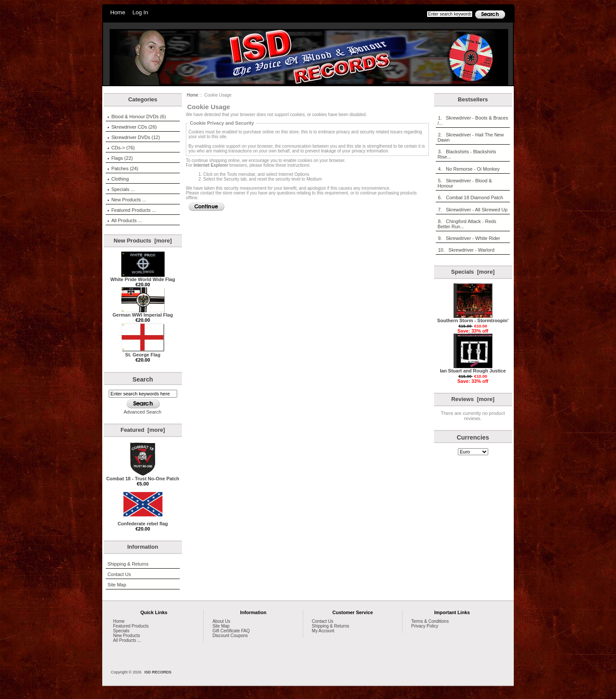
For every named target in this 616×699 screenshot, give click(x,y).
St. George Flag (143, 353)
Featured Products (131, 626)
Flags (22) (120, 158)
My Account (323, 631)
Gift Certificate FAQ (231, 631)
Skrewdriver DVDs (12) (134, 137)
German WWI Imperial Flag (143, 313)
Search (143, 379)
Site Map (117, 585)
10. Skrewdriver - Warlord (466, 250)
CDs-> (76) (121, 148)
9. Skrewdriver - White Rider (469, 238)
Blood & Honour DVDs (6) (137, 116)
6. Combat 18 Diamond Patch (470, 197)
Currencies (473, 437)
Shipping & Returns (128, 564)
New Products (126, 636)
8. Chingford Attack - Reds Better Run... (467, 224)
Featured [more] (143, 430)
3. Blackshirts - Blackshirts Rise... (467, 154)
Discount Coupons (230, 636)
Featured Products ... (132, 210)
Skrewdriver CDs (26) (132, 127)
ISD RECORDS (158, 672)
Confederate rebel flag (143, 521)
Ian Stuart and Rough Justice (473, 369)
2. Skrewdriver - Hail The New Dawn (471, 137)
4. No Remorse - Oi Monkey (468, 169)
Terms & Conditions (430, 621)
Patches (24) (123, 168)
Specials (121, 631)
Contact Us (119, 574)
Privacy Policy (425, 626)
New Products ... (127, 200)
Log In (140, 12)
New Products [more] (143, 241)
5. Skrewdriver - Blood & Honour (465, 183)
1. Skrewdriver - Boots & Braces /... (473, 120)
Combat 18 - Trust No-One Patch (143, 476)
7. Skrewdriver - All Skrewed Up (473, 210)
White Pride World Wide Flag (143, 277)
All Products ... (125, 220)
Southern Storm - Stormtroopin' (473, 318)
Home (118, 12)
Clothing (118, 179)
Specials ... (121, 189)
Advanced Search (143, 412)
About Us (221, 621)
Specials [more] (473, 272)
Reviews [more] (473, 399)
